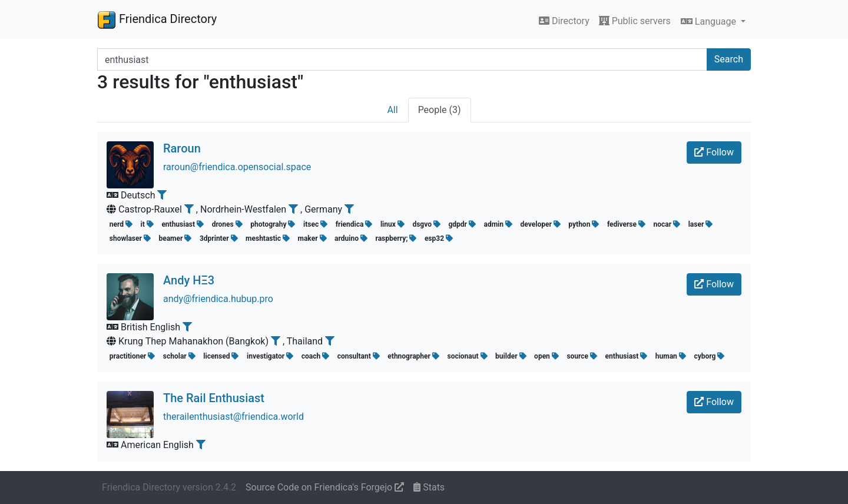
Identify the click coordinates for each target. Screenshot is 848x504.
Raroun (182, 148)
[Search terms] (402, 59)
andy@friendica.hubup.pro (218, 299)
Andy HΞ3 (189, 280)
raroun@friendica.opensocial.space (237, 167)
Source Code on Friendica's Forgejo (325, 487)
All (392, 110)
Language (710, 21)
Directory (564, 21)
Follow (714, 152)
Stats (429, 487)
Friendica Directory (157, 19)
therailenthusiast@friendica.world (233, 417)
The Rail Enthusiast (214, 398)
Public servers (635, 21)
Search (729, 59)
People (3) (440, 110)
